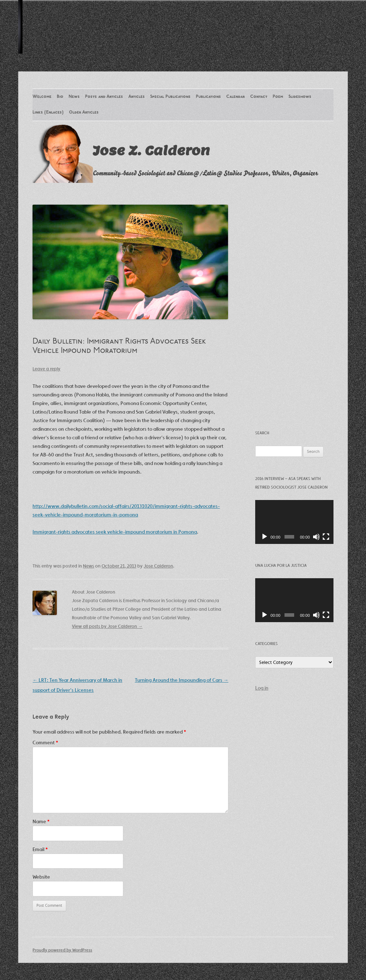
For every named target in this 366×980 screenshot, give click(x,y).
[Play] (264, 537)
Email (40, 849)
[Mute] (316, 537)
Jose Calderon (158, 566)
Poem (278, 97)
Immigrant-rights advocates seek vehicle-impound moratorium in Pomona (115, 532)
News (74, 97)
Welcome (42, 97)
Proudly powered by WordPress (62, 950)
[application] (294, 522)
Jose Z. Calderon (151, 150)
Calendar (236, 97)
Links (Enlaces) (48, 112)
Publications (208, 97)
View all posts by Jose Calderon (107, 626)
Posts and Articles (104, 97)
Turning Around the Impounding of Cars (182, 680)
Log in (262, 688)
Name (41, 821)
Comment (45, 742)
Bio (60, 97)
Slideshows (300, 97)
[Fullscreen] (326, 537)
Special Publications (170, 97)
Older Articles (84, 112)
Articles (137, 97)
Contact (259, 97)
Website (41, 877)
